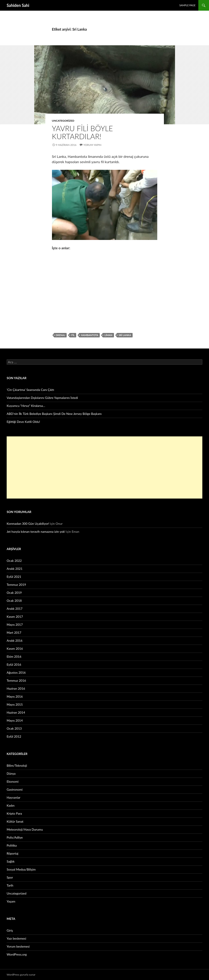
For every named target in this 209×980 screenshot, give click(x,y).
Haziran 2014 (16, 712)
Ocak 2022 (14, 561)
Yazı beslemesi (16, 938)
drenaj (61, 335)
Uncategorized (63, 121)
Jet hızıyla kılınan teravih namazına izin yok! (36, 532)
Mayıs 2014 (15, 720)
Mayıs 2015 (15, 704)
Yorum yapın (92, 145)
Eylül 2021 (14, 577)
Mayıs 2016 (15, 696)
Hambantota (90, 335)
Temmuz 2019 (16, 585)
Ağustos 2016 (16, 672)
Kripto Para (14, 813)
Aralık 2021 (15, 569)
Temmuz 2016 (16, 680)
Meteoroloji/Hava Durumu (25, 829)
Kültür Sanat (15, 821)
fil (73, 335)
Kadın (11, 805)
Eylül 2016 (14, 664)
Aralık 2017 (15, 609)
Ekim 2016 (14, 656)
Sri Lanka (125, 335)
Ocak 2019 (14, 593)
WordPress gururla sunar (21, 975)
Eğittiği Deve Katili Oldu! (23, 422)
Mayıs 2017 (15, 625)
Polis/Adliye (15, 837)
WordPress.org (17, 954)
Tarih (10, 885)
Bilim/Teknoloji (17, 765)
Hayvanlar (14, 797)
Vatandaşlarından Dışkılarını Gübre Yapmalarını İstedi (42, 398)
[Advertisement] (104, 467)
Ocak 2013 (14, 728)
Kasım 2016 (15, 648)
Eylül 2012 (14, 736)
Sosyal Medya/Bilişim (21, 869)
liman (108, 335)
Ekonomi (13, 781)
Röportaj (12, 853)
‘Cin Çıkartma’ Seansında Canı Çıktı (30, 390)
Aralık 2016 (15, 640)
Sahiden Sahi (18, 5)
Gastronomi (15, 789)
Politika (12, 845)
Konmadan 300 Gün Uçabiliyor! (28, 524)
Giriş (10, 930)
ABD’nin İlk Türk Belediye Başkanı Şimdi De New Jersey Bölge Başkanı (54, 414)
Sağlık (11, 861)
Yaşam (11, 901)
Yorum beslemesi (18, 946)
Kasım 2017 (15, 617)
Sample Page (187, 5)
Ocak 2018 (14, 601)
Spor (10, 877)
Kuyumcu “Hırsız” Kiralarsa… (26, 406)
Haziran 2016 (16, 688)
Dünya (11, 773)
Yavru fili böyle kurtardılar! (83, 132)
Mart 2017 (14, 633)
